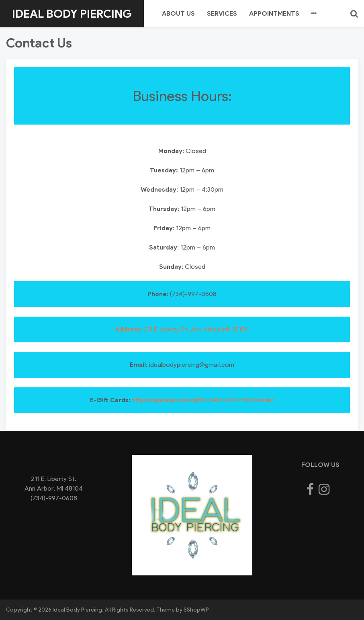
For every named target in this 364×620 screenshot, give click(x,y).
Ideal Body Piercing (72, 14)
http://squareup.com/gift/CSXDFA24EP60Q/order (203, 400)
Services (222, 13)
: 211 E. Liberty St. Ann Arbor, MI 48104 (195, 329)
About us (178, 13)
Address (128, 329)
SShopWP (196, 610)
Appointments (274, 13)
